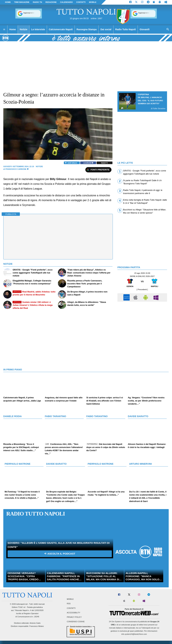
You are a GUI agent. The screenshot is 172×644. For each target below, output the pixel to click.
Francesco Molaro (37, 626)
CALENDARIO (66, 2)
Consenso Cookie (76, 622)
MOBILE (93, 2)
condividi (88, 163)
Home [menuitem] (13, 29)
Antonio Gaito (35, 623)
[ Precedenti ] (142, 289)
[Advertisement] (142, 326)
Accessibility (74, 613)
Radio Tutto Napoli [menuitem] (126, 29)
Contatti (71, 608)
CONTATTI (81, 2)
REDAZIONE (51, 2)
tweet (105, 163)
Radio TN (37, 2)
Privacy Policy (74, 617)
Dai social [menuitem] (106, 29)
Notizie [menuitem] (23, 29)
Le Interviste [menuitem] (38, 29)
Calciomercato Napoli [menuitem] (61, 29)
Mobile (70, 599)
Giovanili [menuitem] (144, 29)
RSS (69, 604)
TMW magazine (22, 2)
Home (8, 2)
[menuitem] (4, 30)
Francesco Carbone (16, 169)
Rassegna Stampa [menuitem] (87, 29)
